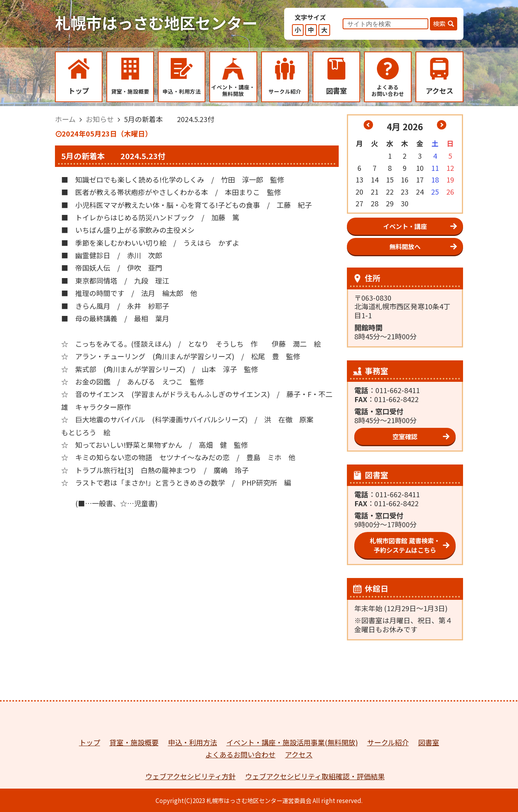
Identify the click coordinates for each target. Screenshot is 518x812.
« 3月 (368, 125)
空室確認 (405, 436)
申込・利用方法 (193, 742)
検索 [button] (439, 23)
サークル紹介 (388, 742)
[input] (385, 24)
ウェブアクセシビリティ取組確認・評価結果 (315, 776)
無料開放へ (405, 246)
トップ (90, 742)
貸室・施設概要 (134, 742)
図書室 (429, 742)
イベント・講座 (405, 226)
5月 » (442, 125)
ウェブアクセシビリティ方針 (191, 776)
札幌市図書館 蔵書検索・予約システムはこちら (405, 545)
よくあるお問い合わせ (240, 754)
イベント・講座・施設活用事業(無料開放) (292, 742)
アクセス (299, 754)
